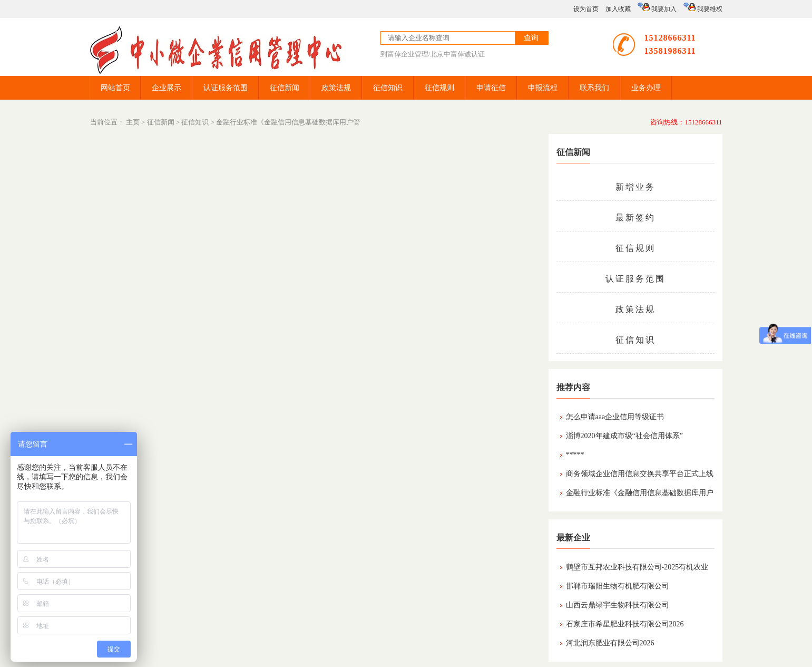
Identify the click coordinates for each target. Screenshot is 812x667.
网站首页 (115, 88)
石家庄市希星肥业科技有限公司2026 (625, 624)
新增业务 (635, 187)
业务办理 (646, 88)
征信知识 (388, 88)
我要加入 (657, 8)
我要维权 (703, 8)
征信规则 (439, 88)
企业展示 (167, 88)
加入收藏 (618, 9)
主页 (133, 122)
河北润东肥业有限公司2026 (610, 643)
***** (575, 455)
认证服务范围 (226, 88)
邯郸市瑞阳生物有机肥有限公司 (618, 586)
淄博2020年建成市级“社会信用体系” (624, 436)
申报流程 (543, 88)
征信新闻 (285, 88)
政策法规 (336, 88)
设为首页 (586, 9)
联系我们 (594, 88)
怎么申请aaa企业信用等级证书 (615, 417)
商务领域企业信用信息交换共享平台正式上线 (640, 474)
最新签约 (635, 217)
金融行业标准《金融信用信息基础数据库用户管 (288, 122)
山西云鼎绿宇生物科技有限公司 (618, 605)
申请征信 (491, 88)
